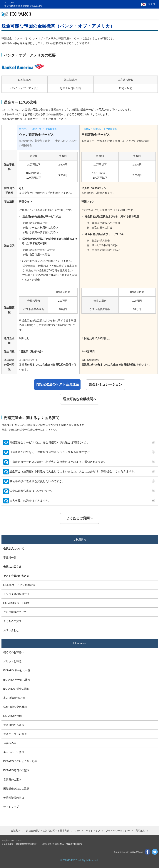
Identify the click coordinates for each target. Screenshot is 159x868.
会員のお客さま (12, 567)
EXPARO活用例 (12, 716)
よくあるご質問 (12, 622)
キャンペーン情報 (14, 753)
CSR (77, 831)
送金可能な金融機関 (15, 707)
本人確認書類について (16, 698)
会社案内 (16, 831)
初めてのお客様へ (14, 653)
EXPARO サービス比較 (17, 680)
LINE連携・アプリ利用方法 (19, 585)
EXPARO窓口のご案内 (16, 771)
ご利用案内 (80, 540)
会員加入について (14, 549)
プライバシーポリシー (118, 831)
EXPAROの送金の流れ (16, 689)
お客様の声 (10, 744)
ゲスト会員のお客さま (16, 576)
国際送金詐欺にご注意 (16, 789)
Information (79, 644)
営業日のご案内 (12, 780)
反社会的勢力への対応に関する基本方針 (48, 831)
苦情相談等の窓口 (14, 798)
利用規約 (140, 831)
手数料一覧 (10, 558)
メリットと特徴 (12, 662)
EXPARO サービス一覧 (17, 671)
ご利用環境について (15, 613)
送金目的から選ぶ (14, 725)
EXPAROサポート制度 (16, 604)
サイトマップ (11, 807)
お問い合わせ (11, 631)
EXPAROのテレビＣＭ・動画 (20, 762)
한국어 (152, 4)
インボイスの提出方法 (16, 594)
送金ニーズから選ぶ (15, 734)
